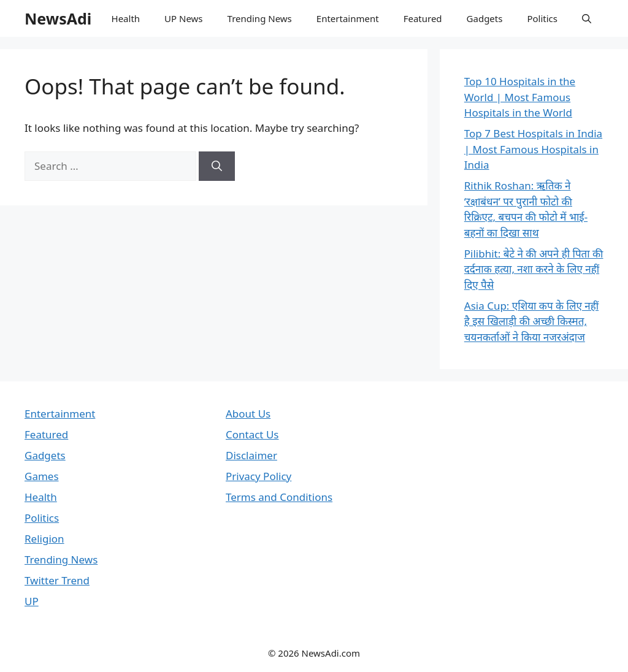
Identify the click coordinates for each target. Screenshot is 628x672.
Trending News (260, 18)
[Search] (217, 166)
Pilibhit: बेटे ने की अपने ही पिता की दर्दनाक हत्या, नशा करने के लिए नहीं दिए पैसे (534, 269)
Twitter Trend (57, 580)
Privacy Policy (258, 476)
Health (126, 18)
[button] (587, 18)
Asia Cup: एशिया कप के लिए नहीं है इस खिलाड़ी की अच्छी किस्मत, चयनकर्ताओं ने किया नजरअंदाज (531, 321)
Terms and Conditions (279, 497)
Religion (44, 539)
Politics (542, 18)
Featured (423, 18)
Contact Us (252, 434)
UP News (183, 18)
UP (32, 601)
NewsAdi (58, 18)
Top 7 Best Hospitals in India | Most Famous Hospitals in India (533, 149)
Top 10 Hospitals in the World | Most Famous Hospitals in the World (520, 97)
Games (42, 476)
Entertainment (348, 18)
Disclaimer (251, 455)
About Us (248, 414)
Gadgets (485, 18)
